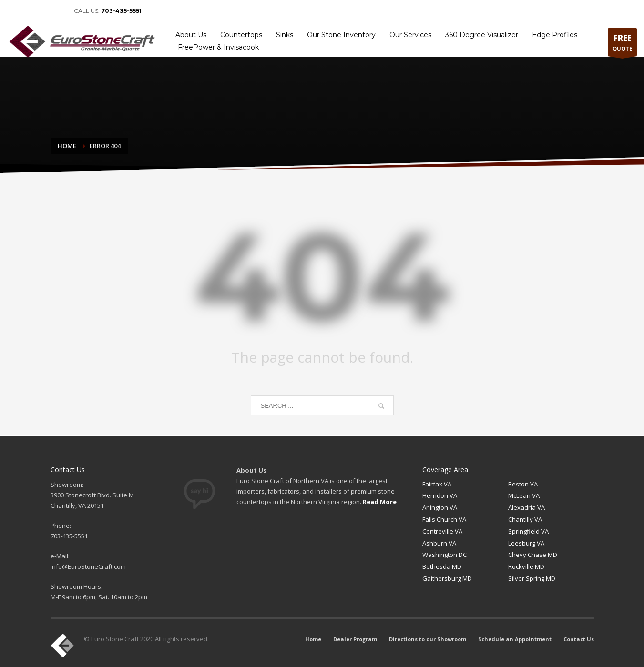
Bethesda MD (442, 566)
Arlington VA (440, 507)
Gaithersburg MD (447, 578)
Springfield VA (528, 531)
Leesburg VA (526, 543)
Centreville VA (442, 531)
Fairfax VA (437, 484)
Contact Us (618, 11)
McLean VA (524, 495)
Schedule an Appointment (561, 11)
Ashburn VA (439, 543)
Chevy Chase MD (533, 555)
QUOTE (622, 44)
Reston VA (523, 484)
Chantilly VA (525, 519)
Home (382, 11)
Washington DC (445, 555)
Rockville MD (526, 566)
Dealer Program (419, 11)
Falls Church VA (444, 519)
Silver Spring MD (532, 578)
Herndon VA (440, 495)
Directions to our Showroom (483, 11)
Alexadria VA (526, 507)
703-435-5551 (121, 11)
